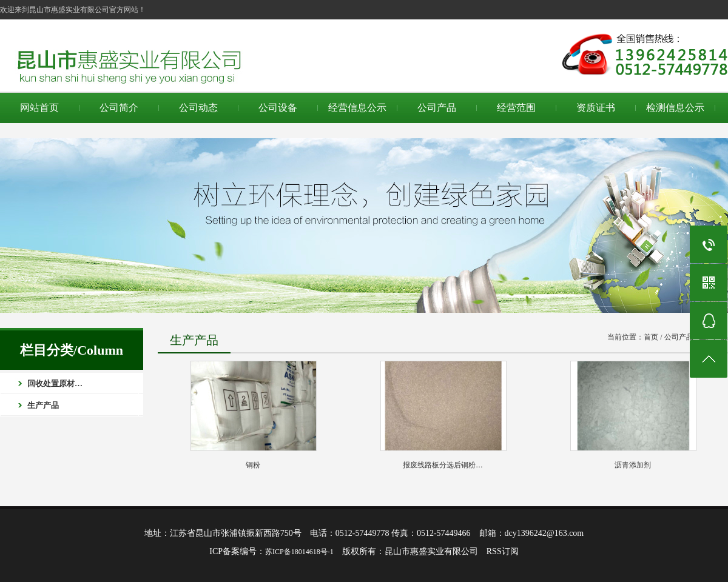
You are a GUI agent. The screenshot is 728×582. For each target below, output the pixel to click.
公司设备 (278, 108)
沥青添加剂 (633, 465)
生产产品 (43, 405)
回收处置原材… (55, 383)
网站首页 (39, 108)
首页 (651, 337)
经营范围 (516, 108)
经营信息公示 (357, 108)
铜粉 (253, 465)
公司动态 (198, 108)
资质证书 (596, 108)
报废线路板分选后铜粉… (443, 465)
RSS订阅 (503, 551)
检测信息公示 (675, 108)
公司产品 (437, 108)
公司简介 (119, 108)
